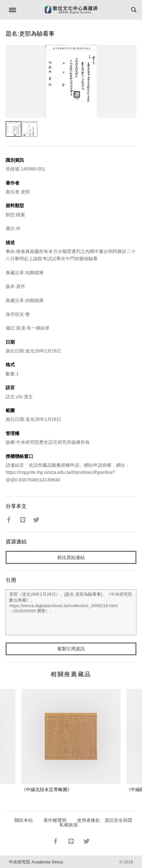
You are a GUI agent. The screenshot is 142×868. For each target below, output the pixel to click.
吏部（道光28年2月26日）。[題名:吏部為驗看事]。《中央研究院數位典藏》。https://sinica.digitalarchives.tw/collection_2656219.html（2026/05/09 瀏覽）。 (71, 612)
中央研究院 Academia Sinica (36, 862)
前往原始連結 (71, 557)
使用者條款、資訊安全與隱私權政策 (96, 823)
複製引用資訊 (71, 649)
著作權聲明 (55, 820)
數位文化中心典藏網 (71, 10)
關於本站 (24, 820)
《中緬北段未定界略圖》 (47, 789)
